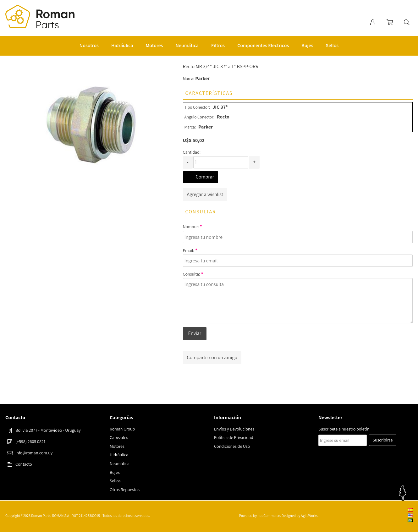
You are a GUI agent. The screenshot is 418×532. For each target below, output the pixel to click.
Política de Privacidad (234, 437)
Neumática (120, 463)
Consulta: (192, 274)
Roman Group (122, 429)
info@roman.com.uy (34, 453)
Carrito (390, 22)
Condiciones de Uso (232, 446)
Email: (189, 250)
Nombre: (191, 227)
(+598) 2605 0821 (30, 442)
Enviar (195, 333)
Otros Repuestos (125, 490)
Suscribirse (383, 440)
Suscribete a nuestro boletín (344, 429)
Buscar (407, 22)
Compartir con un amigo (212, 357)
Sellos (115, 481)
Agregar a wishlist (205, 194)
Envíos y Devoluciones (234, 429)
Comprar (205, 177)
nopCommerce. (269, 516)
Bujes (115, 472)
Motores (117, 446)
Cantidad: (192, 152)
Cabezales (119, 437)
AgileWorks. (310, 516)
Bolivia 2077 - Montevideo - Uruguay (48, 430)
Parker (202, 78)
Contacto (24, 464)
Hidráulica (119, 455)
